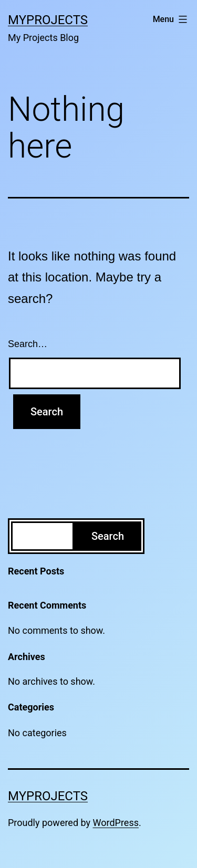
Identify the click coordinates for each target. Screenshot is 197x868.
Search (108, 536)
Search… (28, 344)
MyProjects (48, 20)
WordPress (116, 823)
